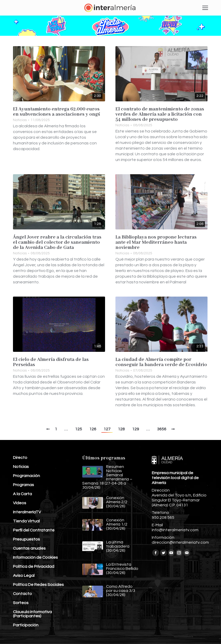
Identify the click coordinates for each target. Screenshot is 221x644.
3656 (162, 429)
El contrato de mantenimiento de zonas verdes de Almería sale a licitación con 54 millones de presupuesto (160, 114)
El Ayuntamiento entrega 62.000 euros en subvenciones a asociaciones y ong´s (57, 112)
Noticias (20, 120)
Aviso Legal (24, 576)
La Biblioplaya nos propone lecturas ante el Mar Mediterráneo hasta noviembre (156, 242)
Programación (26, 476)
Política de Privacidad (34, 566)
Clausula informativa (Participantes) (32, 614)
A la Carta (22, 494)
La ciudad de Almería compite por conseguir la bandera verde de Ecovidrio (161, 362)
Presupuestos (26, 539)
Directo (20, 458)
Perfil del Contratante (34, 530)
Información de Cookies (35, 557)
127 (107, 429)
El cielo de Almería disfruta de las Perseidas (51, 362)
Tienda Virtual (26, 521)
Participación (26, 625)
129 (136, 429)
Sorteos (21, 603)
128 (121, 429)
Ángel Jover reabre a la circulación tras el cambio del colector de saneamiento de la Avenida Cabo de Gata (57, 242)
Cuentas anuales (29, 548)
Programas (23, 485)
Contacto (22, 594)
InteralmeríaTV (27, 512)
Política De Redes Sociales (38, 585)
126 (93, 429)
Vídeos (20, 503)
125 (78, 429)
